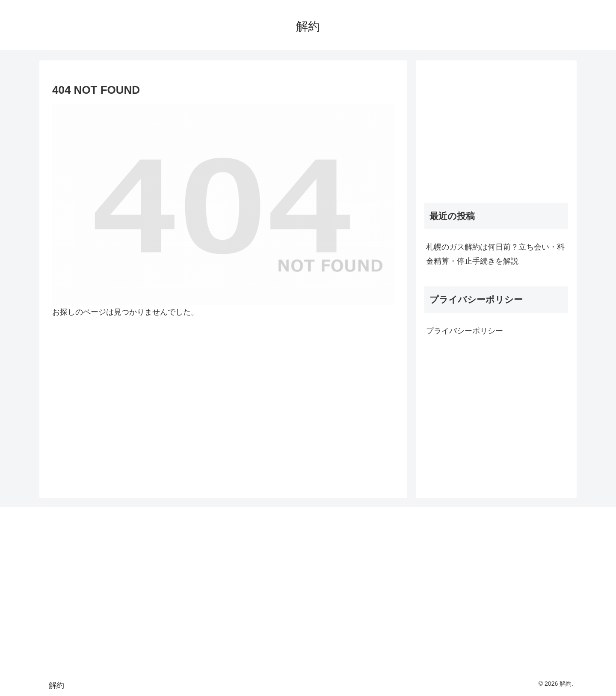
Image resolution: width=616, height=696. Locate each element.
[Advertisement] (496, 129)
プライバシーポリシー (465, 331)
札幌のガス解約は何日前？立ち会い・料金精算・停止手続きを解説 (495, 254)
